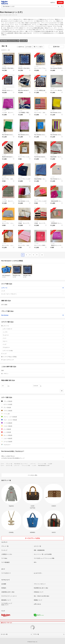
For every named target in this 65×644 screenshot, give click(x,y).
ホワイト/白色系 (32, 404)
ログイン (53, 3)
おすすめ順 (29, 47)
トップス (33, 332)
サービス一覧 (4, 634)
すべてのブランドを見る (32, 538)
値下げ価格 (32, 305)
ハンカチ (24, 41)
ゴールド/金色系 (32, 442)
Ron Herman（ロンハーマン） (10, 41)
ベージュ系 (32, 414)
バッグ (33, 344)
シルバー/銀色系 (32, 438)
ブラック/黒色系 (32, 401)
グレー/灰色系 (32, 407)
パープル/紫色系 (32, 423)
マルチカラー (32, 445)
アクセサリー (33, 347)
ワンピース (33, 335)
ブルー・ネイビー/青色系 (32, 420)
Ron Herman (32, 315)
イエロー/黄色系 (32, 426)
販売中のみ (21, 47)
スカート (33, 341)
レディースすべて (33, 329)
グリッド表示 (38, 47)
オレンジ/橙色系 (32, 435)
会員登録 (60, 3)
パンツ (33, 338)
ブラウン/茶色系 (32, 411)
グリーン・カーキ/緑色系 (32, 417)
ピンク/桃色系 (32, 429)
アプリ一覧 (36, 634)
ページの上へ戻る (32, 475)
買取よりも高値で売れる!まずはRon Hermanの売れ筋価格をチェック (32, 457)
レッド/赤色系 (32, 432)
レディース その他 (33, 351)
